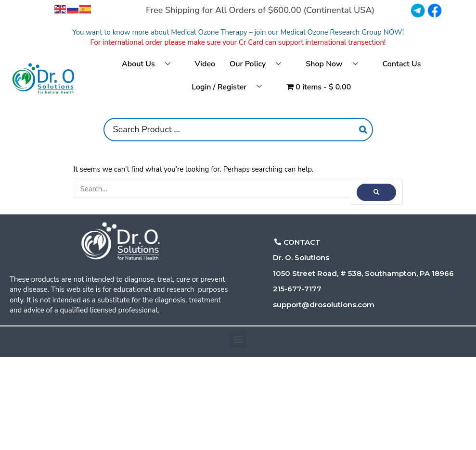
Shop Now (335, 65)
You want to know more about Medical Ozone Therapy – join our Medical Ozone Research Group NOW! (238, 32)
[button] (238, 339)
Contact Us (402, 64)
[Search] (363, 130)
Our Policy (259, 65)
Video (205, 64)
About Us (150, 65)
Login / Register (230, 87)
